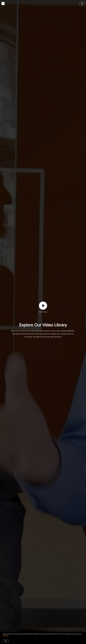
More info (6, 635)
